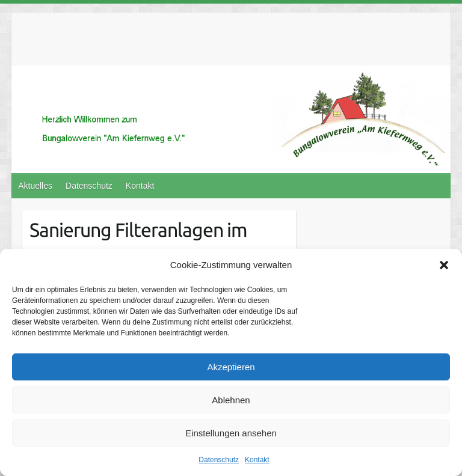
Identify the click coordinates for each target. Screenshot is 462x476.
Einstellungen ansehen (231, 433)
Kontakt (257, 460)
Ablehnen (231, 400)
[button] (444, 265)
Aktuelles (35, 186)
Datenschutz (219, 460)
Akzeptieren (231, 367)
